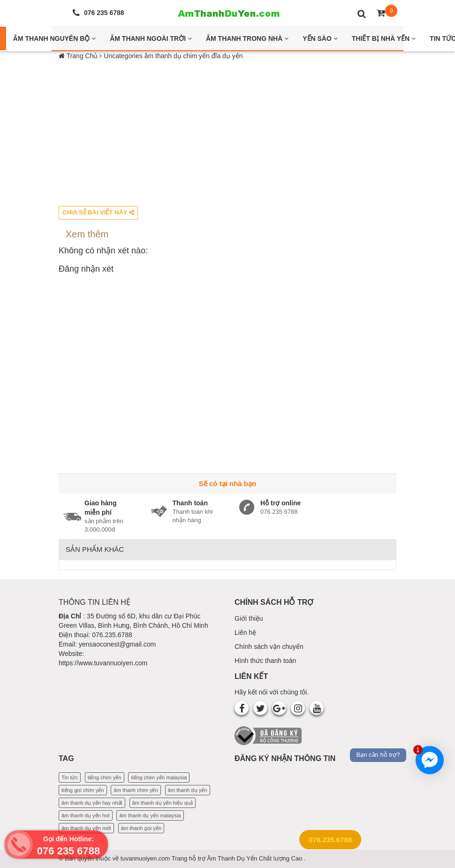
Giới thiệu (249, 618)
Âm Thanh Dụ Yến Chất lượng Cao (255, 858)
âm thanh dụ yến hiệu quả (163, 803)
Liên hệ (245, 632)
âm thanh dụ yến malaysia (150, 815)
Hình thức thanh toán (265, 661)
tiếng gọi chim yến (83, 790)
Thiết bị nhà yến (384, 38)
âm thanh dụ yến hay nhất (92, 803)
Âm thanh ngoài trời (151, 38)
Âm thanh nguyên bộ (54, 38)
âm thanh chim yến (136, 790)
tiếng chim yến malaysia (159, 777)
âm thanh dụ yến (188, 790)
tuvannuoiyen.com (146, 858)
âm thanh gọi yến (141, 828)
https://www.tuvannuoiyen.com (103, 663)
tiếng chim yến (105, 777)
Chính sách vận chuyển (269, 647)
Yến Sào (320, 38)
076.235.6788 (330, 840)
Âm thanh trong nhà (247, 38)
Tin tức (70, 777)
